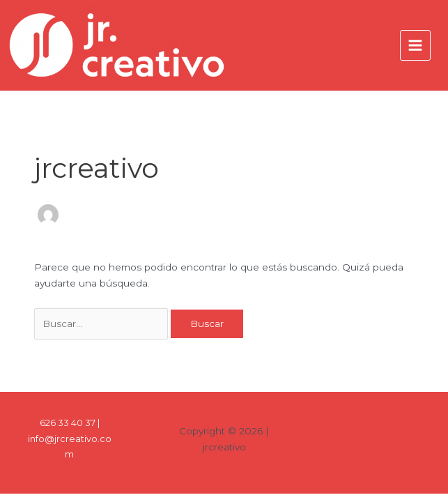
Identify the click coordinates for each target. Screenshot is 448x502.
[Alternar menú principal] (416, 46)
